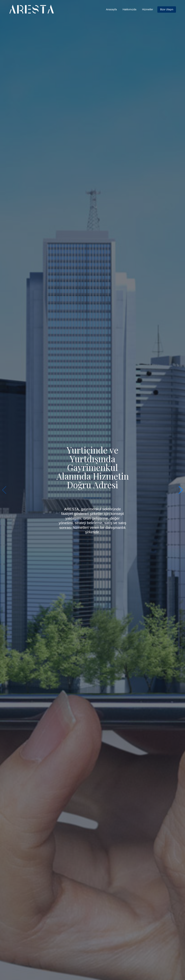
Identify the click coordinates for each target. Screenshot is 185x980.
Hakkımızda (129, 9)
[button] (181, 490)
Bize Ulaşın (167, 9)
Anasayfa (111, 9)
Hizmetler (148, 9)
